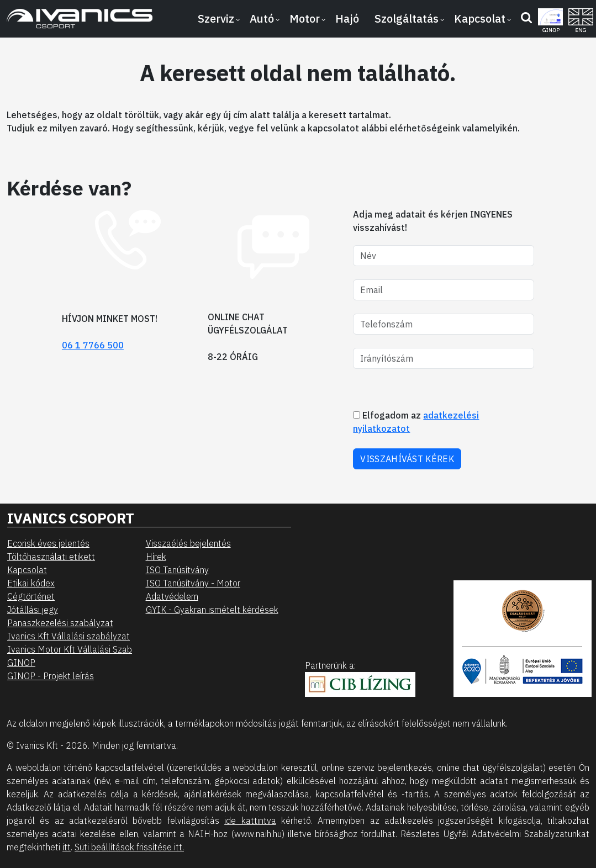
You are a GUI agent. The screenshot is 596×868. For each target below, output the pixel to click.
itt (67, 847)
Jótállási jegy (33, 610)
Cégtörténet (31, 596)
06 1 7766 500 (93, 345)
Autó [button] (262, 18)
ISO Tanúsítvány (177, 570)
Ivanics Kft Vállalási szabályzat (68, 636)
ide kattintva (250, 821)
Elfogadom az (416, 422)
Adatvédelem (172, 596)
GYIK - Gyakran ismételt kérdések (212, 610)
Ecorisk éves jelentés (48, 543)
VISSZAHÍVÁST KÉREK (407, 459)
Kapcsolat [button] (480, 18)
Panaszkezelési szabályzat (60, 623)
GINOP (21, 663)
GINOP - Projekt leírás (51, 676)
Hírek (156, 557)
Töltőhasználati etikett (51, 557)
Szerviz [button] (216, 18)
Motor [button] (305, 18)
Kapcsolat (27, 570)
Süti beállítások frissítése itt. (129, 847)
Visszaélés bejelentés (188, 543)
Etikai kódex (31, 583)
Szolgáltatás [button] (407, 18)
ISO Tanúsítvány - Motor (193, 583)
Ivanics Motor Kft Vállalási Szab (70, 649)
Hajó (347, 18)
